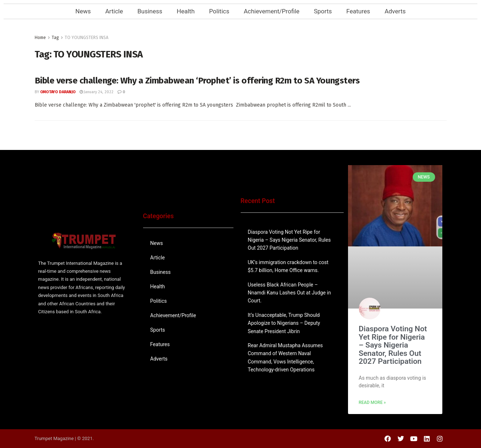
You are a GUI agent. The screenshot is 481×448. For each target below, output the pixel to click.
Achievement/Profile (271, 11)
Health (186, 11)
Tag (55, 38)
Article (114, 11)
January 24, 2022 (96, 92)
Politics (219, 11)
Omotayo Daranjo (58, 92)
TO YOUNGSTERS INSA (87, 38)
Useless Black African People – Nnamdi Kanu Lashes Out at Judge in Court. (289, 293)
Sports (323, 11)
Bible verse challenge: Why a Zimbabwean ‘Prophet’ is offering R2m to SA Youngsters (197, 81)
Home (40, 38)
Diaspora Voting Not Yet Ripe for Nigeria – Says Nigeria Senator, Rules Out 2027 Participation (289, 240)
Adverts (395, 11)
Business (150, 11)
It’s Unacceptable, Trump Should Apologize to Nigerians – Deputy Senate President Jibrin (284, 323)
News (83, 11)
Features (358, 11)
